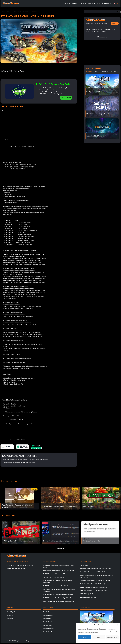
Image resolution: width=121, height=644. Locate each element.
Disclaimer (10, 618)
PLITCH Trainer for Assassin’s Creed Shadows (57, 586)
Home (2, 11)
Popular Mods (47, 618)
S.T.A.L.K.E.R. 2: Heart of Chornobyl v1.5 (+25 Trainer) (59, 601)
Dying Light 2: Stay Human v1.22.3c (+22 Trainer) (94, 572)
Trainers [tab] (89, 71)
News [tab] (96, 71)
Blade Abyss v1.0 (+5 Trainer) (88, 597)
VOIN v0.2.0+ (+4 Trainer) (87, 594)
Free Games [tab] (114, 71)
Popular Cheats (48, 622)
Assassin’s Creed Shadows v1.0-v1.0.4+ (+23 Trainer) (95, 569)
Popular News (47, 625)
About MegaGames (12, 612)
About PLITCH (66, 98)
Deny (98, 637)
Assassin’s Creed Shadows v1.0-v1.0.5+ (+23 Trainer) (59, 571)
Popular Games (48, 612)
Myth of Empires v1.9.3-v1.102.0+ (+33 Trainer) (94, 587)
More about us (102, 37)
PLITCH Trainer (84, 565)
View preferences (112, 637)
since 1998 (115, 23)
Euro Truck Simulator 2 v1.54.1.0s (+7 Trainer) (93, 590)
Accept (84, 637)
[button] (118, 625)
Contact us (10, 615)
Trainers (34, 11)
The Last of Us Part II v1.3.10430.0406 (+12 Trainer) (95, 580)
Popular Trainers (48, 615)
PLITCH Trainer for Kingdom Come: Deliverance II (58, 594)
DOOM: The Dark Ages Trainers (16, 569)
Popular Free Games (49, 632)
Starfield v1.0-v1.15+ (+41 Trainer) (53, 577)
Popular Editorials (48, 628)
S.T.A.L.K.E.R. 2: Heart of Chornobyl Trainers (20, 565)
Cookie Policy (97, 641)
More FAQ (61, 548)
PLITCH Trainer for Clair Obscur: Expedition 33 (57, 598)
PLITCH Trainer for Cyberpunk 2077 (54, 574)
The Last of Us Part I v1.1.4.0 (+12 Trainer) (92, 584)
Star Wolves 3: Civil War (21, 11)
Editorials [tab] (104, 71)
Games (9, 11)
